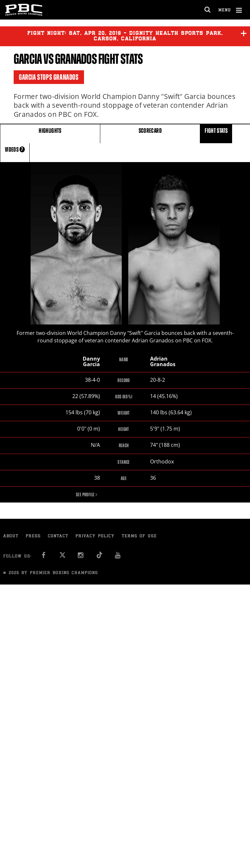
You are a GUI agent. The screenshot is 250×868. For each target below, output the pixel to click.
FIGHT (216, 133)
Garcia (28, 59)
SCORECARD (150, 133)
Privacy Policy (95, 537)
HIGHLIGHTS (50, 133)
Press (33, 537)
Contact (58, 537)
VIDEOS (15, 152)
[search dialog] (208, 10)
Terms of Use (139, 537)
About (11, 537)
